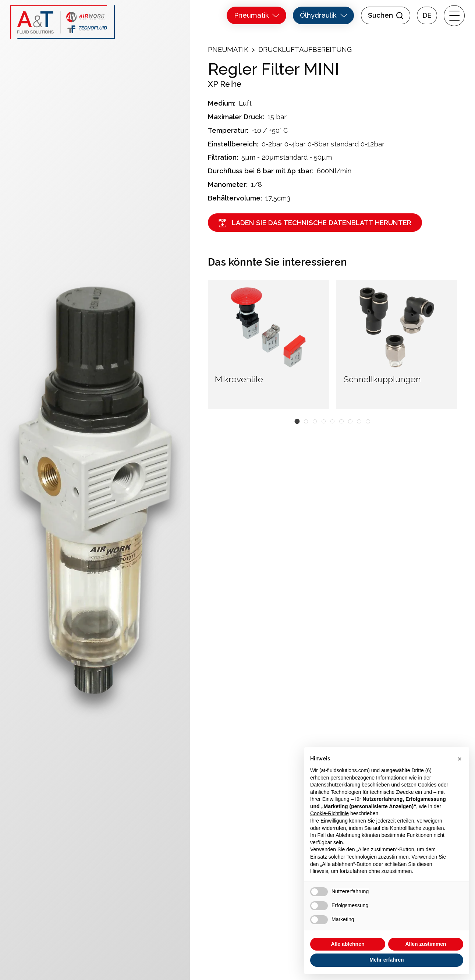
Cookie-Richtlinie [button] (329, 813)
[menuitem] (427, 15)
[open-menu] (454, 16)
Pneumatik (228, 49)
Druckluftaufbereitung (305, 49)
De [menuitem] (427, 15)
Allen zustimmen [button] (426, 944)
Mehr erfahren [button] (387, 960)
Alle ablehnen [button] (348, 944)
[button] (297, 421)
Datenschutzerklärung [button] (335, 785)
